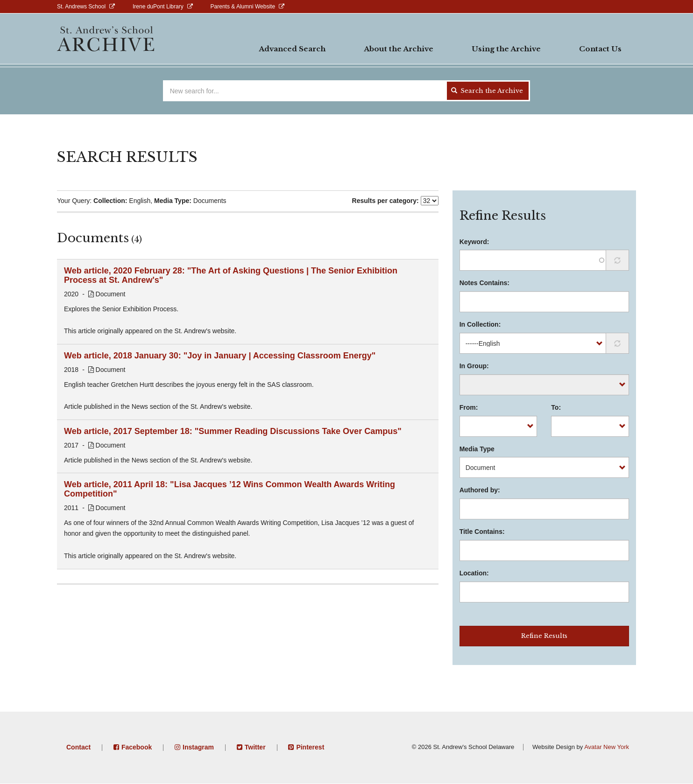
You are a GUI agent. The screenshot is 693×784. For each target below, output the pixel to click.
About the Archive (399, 49)
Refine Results (544, 636)
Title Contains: (482, 532)
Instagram (198, 747)
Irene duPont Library (158, 7)
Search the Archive (487, 91)
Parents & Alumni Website (243, 7)
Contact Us (600, 49)
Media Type (477, 449)
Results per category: (385, 201)
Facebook (137, 747)
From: (469, 407)
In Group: (474, 366)
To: (556, 407)
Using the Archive (506, 49)
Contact (78, 747)
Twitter (255, 747)
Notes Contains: (484, 283)
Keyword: (474, 242)
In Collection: (480, 324)
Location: (474, 573)
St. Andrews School (81, 7)
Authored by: (480, 490)
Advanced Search (292, 49)
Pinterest (310, 747)
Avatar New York (607, 747)
